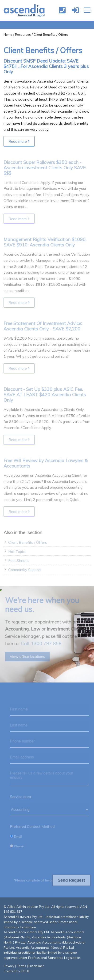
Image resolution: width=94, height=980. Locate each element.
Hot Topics (17, 551)
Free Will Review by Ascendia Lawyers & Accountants (46, 463)
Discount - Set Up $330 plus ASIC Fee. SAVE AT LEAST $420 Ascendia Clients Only (45, 395)
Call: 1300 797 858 (40, 643)
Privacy (9, 966)
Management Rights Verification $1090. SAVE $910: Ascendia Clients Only (45, 242)
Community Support (25, 570)
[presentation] (47, 862)
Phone (18, 846)
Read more (19, 141)
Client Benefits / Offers (28, 542)
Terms (22, 966)
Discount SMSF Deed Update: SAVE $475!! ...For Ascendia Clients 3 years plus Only (46, 66)
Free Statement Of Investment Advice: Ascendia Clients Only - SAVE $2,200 (43, 326)
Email (17, 836)
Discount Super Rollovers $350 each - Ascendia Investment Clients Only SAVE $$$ (45, 168)
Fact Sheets (18, 560)
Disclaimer (36, 966)
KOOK (25, 971)
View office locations (26, 656)
